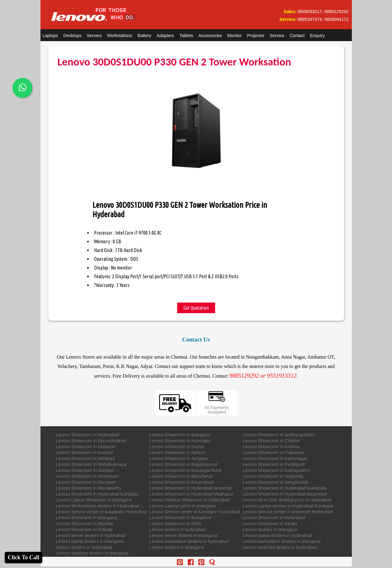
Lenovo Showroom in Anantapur (180, 441)
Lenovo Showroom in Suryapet (86, 482)
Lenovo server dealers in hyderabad (91, 536)
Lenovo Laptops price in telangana (183, 506)
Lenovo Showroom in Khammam (88, 476)
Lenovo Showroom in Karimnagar (275, 459)
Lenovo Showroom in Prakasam (274, 453)
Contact (297, 36)
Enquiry (317, 36)
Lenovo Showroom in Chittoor (272, 441)
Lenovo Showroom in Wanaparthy (89, 488)
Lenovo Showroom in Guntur (177, 447)
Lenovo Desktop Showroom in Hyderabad (190, 500)
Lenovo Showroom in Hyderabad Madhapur (192, 494)
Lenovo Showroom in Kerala (270, 524)
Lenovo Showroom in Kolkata (84, 530)
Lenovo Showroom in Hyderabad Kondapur (98, 494)
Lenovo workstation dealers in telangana (282, 542)
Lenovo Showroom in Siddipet (85, 470)
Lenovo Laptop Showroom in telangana (94, 500)
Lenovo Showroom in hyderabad (274, 518)
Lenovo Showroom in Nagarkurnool (184, 465)
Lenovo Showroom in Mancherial (181, 476)
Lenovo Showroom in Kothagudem (276, 470)
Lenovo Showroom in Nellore (177, 453)
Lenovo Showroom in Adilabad (85, 459)
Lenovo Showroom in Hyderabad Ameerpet (191, 488)
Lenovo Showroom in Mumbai (85, 524)
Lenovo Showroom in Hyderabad (88, 435)
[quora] (212, 562)
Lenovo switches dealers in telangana (92, 553)
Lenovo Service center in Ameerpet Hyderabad (288, 512)
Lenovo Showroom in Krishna (271, 447)
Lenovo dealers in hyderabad (178, 530)
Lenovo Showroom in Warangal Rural (186, 470)
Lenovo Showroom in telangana (180, 435)
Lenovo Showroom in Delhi (175, 524)
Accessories (210, 36)
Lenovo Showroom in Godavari (86, 447)
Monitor (235, 36)
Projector (256, 36)
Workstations (120, 36)
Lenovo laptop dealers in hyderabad (278, 536)
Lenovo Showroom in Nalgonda (273, 476)
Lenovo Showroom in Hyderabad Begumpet (285, 494)
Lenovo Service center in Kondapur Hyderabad (195, 512)
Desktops (72, 36)
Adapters (165, 36)
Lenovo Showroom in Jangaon (179, 459)
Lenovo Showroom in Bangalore (180, 518)
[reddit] (201, 562)
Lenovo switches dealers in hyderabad (280, 547)
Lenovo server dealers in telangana (184, 536)
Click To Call (24, 557)
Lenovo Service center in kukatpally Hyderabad (102, 512)
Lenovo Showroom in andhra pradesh (279, 435)
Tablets (186, 36)
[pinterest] (180, 562)
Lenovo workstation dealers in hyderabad (189, 542)
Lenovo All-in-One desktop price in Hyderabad (287, 500)
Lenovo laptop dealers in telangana (90, 542)
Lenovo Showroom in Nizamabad (182, 482)
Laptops (50, 36)
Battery (144, 36)
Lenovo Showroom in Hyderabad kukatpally (285, 488)
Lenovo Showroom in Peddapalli (274, 465)
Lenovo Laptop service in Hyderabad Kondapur (288, 506)
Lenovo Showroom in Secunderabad (91, 441)
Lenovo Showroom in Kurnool (85, 453)
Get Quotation (196, 308)
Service (277, 36)
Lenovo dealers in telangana (270, 530)
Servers (94, 36)
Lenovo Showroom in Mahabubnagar (92, 465)
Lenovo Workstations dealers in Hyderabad (98, 506)
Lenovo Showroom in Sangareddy (276, 482)
